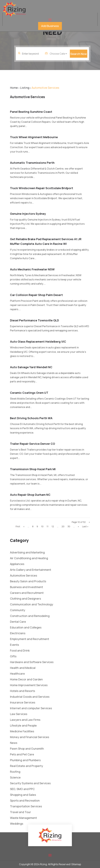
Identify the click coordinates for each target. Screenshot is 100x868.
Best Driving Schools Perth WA (31, 418)
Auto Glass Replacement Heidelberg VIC (38, 342)
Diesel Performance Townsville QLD (34, 320)
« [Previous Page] (24, 526)
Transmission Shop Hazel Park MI (33, 469)
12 (53, 526)
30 (69, 526)
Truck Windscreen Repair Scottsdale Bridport (42, 188)
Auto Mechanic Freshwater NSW (32, 269)
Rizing (43, 864)
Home (14, 88)
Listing (25, 88)
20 (63, 526)
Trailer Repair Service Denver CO (32, 444)
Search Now (79, 57)
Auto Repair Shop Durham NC (30, 495)
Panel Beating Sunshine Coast (31, 112)
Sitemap (76, 864)
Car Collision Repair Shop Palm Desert (36, 295)
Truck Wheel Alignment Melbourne (34, 137)
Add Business (50, 26)
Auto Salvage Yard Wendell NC (31, 367)
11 (47, 526)
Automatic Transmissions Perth (32, 163)
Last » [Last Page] (85, 526)
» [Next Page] (78, 526)
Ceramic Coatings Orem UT (29, 393)
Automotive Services (45, 88)
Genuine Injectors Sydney (28, 214)
